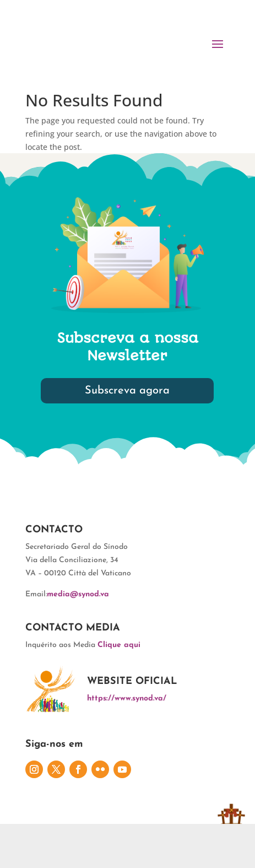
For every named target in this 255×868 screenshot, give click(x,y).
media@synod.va (78, 594)
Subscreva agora (127, 391)
